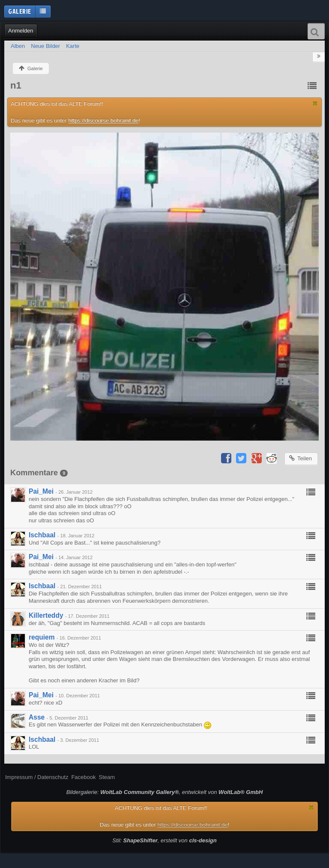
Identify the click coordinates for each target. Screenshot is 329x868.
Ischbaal (42, 535)
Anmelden (21, 31)
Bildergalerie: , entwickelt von (165, 792)
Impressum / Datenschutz (37, 777)
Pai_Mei (41, 491)
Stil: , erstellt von (164, 840)
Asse (37, 717)
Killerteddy (46, 615)
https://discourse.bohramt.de (103, 120)
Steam (107, 777)
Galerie (20, 11)
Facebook (83, 777)
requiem (42, 637)
